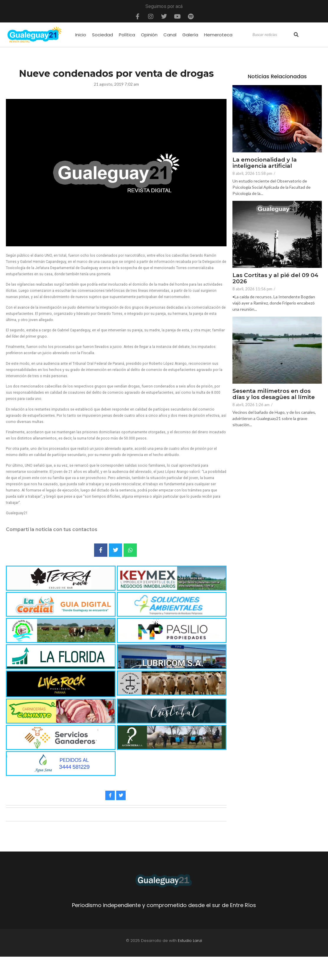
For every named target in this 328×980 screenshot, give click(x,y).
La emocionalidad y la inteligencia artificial (265, 163)
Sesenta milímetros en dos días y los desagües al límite (274, 394)
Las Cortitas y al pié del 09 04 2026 (275, 279)
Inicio (81, 35)
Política (127, 35)
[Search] (272, 35)
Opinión (149, 35)
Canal (170, 35)
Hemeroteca (218, 35)
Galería (190, 35)
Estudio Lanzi (190, 941)
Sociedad (102, 35)
